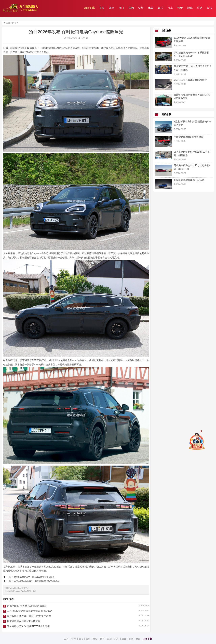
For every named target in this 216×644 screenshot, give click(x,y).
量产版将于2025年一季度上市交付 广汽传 (29, 616)
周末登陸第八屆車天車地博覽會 (24, 621)
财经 (141, 8)
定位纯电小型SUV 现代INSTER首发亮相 (28, 626)
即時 (112, 8)
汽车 (170, 8)
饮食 (180, 8)
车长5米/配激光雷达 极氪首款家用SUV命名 (30, 611)
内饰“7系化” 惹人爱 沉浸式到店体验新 (27, 606)
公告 (209, 8)
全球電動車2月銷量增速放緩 (188, 137)
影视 (190, 8)
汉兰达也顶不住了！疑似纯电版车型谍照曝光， (35, 577)
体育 (151, 8)
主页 (102, 8)
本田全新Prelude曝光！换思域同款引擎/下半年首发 (37, 581)
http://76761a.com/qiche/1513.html (20, 591)
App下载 (89, 8)
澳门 (121, 8)
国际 (131, 8)
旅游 (200, 8)
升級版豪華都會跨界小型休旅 (189, 180)
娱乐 (160, 8)
